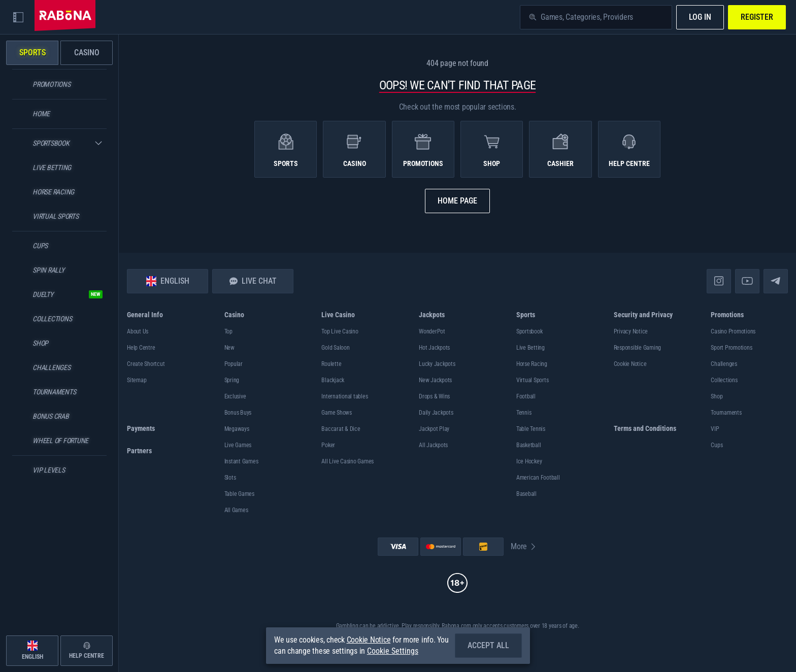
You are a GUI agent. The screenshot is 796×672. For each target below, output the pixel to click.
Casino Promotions (733, 331)
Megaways (237, 429)
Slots (230, 478)
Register (757, 17)
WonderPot (432, 331)
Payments (141, 428)
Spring (232, 380)
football (526, 396)
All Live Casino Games (347, 461)
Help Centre (141, 348)
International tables (344, 396)
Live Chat (253, 281)
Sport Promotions (731, 348)
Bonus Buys (238, 413)
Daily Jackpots (436, 413)
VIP (715, 429)
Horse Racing (532, 364)
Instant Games (241, 461)
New (229, 348)
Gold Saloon (335, 348)
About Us (138, 331)
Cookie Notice (630, 364)
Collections (724, 380)
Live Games (238, 445)
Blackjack (333, 380)
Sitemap (137, 380)
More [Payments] (524, 546)
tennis (524, 413)
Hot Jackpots (434, 348)
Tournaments (726, 413)
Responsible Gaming (638, 348)
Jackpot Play (434, 429)
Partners (139, 451)
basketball (529, 445)
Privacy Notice (631, 331)
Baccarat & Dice (341, 429)
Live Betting (530, 348)
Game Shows (337, 413)
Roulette (331, 364)
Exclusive (235, 396)
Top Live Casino (340, 331)
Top (228, 331)
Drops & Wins (434, 396)
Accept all (488, 645)
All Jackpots (433, 445)
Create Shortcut (146, 364)
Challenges (724, 364)
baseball (526, 494)
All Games (236, 510)
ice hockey (529, 461)
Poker (328, 445)
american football (538, 478)
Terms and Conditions (645, 428)
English (168, 281)
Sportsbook (529, 331)
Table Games (239, 494)
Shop (717, 396)
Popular (234, 364)
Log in (700, 17)
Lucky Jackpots (437, 364)
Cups (717, 445)
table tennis (531, 429)
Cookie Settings (393, 651)
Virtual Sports (533, 380)
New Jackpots (435, 380)
